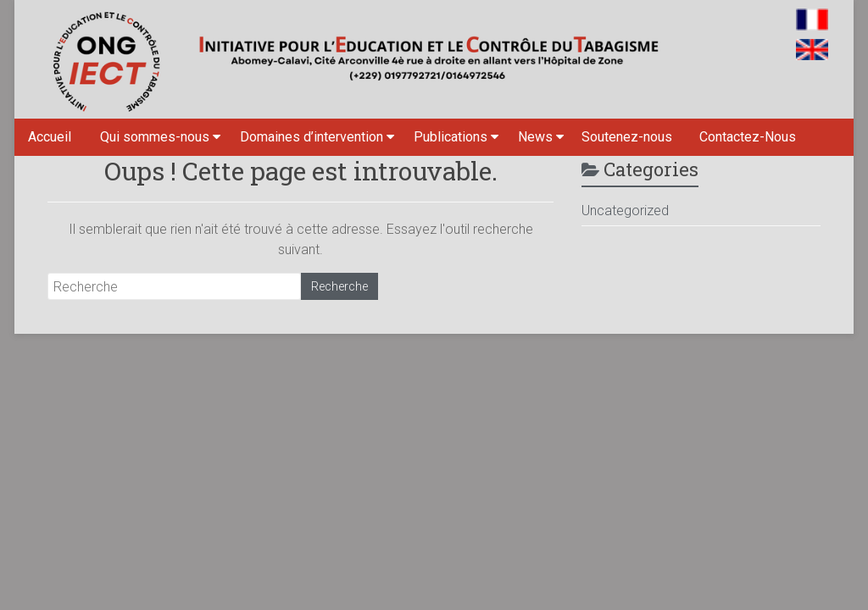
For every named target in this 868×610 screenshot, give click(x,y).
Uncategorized (625, 211)
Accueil (50, 137)
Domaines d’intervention (312, 137)
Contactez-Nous (748, 137)
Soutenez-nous (627, 137)
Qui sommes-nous (155, 137)
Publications (451, 137)
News (535, 137)
